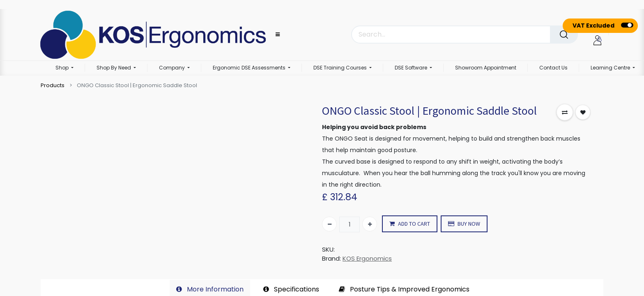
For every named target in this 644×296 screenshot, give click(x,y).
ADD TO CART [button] (410, 224)
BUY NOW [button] (464, 224)
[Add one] (370, 224)
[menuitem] (486, 68)
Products (53, 85)
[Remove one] (329, 224)
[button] (565, 112)
